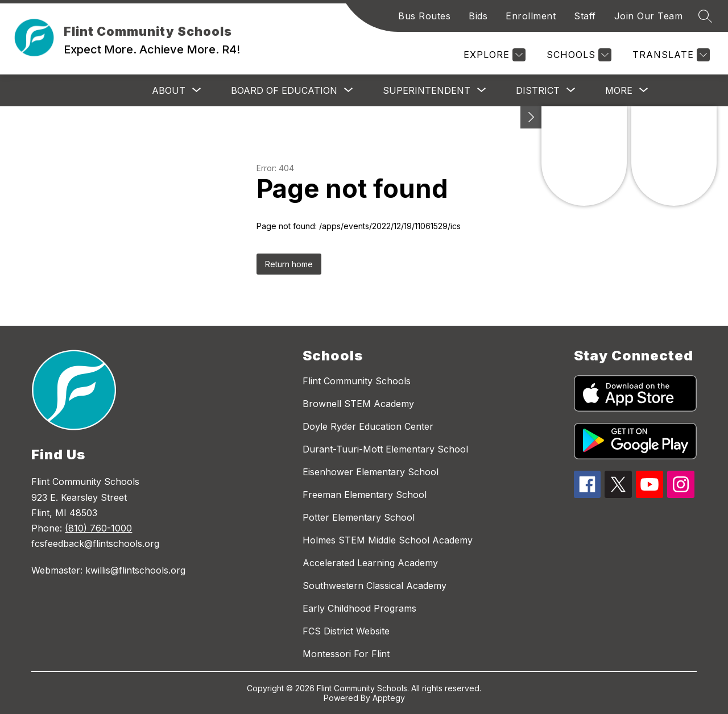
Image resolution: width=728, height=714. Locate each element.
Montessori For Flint (346, 654)
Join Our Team (649, 16)
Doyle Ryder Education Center (368, 426)
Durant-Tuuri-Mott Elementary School (385, 449)
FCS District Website (346, 631)
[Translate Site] (670, 55)
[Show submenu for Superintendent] (427, 90)
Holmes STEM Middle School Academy (388, 540)
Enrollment (531, 16)
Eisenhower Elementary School (371, 472)
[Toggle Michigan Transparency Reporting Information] (531, 117)
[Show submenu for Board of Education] (284, 90)
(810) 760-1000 (98, 528)
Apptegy (389, 698)
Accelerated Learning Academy (370, 563)
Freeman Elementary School (365, 495)
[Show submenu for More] (619, 90)
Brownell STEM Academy (358, 404)
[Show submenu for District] (538, 90)
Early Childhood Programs (359, 608)
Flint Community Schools (357, 381)
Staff (585, 16)
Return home (289, 264)
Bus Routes (424, 16)
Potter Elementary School (359, 517)
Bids (478, 16)
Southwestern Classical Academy (375, 586)
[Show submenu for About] (169, 90)
